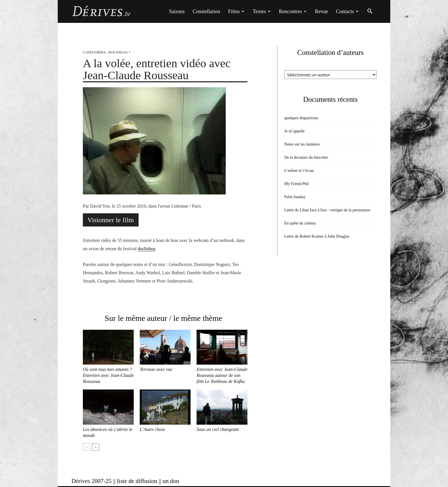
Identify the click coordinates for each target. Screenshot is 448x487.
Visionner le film (111, 220)
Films (236, 11)
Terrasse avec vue (156, 369)
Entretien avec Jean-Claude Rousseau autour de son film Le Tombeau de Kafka (222, 375)
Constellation (206, 11)
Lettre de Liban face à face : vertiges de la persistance (327, 210)
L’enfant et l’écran (299, 171)
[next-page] (96, 447)
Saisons (177, 11)
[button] (370, 12)
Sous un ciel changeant (218, 429)
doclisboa (146, 249)
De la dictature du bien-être (306, 157)
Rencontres (293, 11)
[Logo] (101, 11)
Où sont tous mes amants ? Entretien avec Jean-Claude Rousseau (108, 375)
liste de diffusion (137, 481)
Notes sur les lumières (302, 144)
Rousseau (118, 52)
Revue (321, 11)
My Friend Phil (297, 184)
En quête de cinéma (300, 223)
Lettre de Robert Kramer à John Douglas (317, 236)
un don (171, 481)
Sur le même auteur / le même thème (163, 318)
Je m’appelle (294, 131)
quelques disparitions (301, 118)
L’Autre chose (152, 429)
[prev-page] (86, 447)
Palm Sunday (295, 197)
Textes (262, 11)
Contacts (347, 11)
